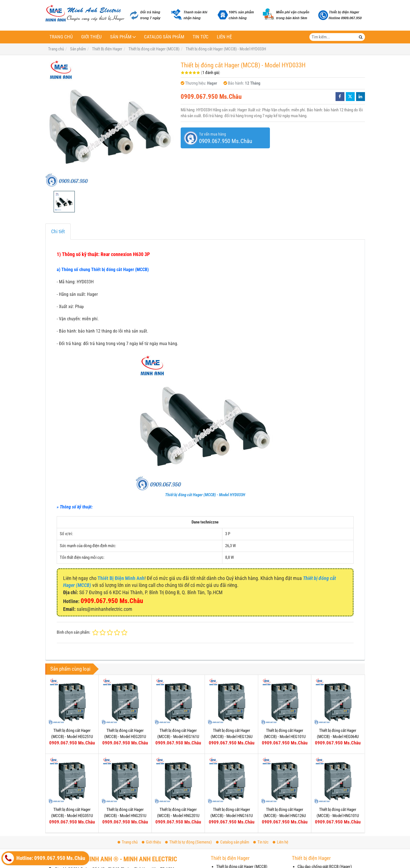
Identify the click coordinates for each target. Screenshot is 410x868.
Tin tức (201, 37)
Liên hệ (224, 37)
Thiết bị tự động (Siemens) (188, 842)
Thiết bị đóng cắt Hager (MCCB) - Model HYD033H (205, 495)
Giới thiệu (91, 37)
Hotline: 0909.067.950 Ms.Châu (44, 858)
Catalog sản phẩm (164, 37)
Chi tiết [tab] (58, 231)
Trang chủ (61, 37)
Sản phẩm (121, 37)
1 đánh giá (211, 73)
